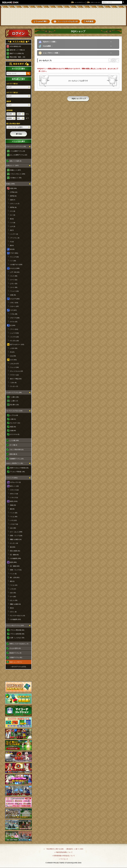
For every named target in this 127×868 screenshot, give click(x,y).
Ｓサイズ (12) (14, 490)
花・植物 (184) (15, 566)
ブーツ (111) (14, 329)
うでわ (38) (14, 314)
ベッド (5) (13, 574)
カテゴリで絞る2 (12, 93)
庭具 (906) (13, 562)
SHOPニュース (117, 21)
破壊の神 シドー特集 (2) (17, 50)
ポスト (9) (13, 612)
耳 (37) (12, 352)
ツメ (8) (13, 223)
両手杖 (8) (13, 207)
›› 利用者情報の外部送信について (63, 856)
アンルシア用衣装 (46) (17, 472)
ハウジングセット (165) (18, 174)
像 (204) (13, 547)
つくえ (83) (14, 517)
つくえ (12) (14, 585)
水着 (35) (13, 295)
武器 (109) (13, 188)
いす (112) (13, 520)
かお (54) (13, 356)
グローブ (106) (15, 318)
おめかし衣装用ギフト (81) (15, 463)
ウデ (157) (13, 310)
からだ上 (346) (15, 268)
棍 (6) (12, 219)
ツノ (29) (13, 261)
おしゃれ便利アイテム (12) (19, 155)
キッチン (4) (14, 543)
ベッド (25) (14, 513)
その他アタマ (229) (16, 264)
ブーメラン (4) (15, 238)
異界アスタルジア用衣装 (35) (19, 468)
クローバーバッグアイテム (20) (16, 146)
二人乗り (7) (14, 401)
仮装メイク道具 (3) (15, 161)
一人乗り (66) (14, 397)
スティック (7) (15, 204)
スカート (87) (14, 306)
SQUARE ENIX (10, 2)
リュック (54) (14, 367)
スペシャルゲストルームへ (19, 676)
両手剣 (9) (13, 196)
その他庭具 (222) (16, 619)
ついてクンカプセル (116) (14, 411)
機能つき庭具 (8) (15, 604)
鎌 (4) (12, 245)
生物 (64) (13, 431)
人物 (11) (13, 419)
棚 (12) (12, 581)
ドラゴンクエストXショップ (64, 13)
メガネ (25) (14, 348)
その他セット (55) (16, 178)
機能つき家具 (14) (16, 539)
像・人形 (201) (15, 577)
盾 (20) (12, 249)
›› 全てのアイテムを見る (18, 667)
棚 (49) (12, 509)
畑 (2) (12, 608)
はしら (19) (14, 600)
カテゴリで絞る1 (12, 84)
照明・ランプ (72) (16, 570)
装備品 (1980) (10, 184)
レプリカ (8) (14, 415)
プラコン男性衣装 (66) (17, 630)
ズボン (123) (14, 303)
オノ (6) (13, 215)
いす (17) (13, 589)
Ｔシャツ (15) (14, 291)
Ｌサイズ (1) (14, 498)
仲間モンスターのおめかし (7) (19, 644)
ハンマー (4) (14, 234)
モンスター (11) (15, 423)
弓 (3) (12, 242)
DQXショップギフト (16, 662)
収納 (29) (13, 505)
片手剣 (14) (14, 192)
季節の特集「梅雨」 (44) (17, 57)
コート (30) (14, 287)
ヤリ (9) (13, 211)
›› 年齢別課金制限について (63, 852)
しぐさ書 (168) (14, 440)
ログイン (18, 33)
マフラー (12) (14, 375)
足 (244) (13, 325)
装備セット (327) (16, 170)
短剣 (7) (13, 200)
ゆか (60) (13, 528)
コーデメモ (117, 17)
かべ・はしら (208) (16, 532)
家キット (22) (14, 486)
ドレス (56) (14, 276)
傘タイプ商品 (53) (16, 379)
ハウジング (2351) (12, 478)
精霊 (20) (13, 427)
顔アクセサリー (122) (17, 344)
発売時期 (9, 110)
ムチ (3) (13, 226)
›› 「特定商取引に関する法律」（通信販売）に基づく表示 (63, 849)
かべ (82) (13, 597)
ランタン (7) (14, 386)
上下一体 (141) (15, 272)
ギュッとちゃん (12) (17, 371)
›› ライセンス (63, 859)
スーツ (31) (14, 280)
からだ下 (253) (15, 299)
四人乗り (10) (14, 405)
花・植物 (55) (14, 555)
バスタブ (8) (14, 524)
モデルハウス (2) (15, 482)
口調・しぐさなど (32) (17, 638)
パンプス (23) (14, 337)
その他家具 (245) (16, 558)
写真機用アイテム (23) (16, 459)
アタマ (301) (14, 253)
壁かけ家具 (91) (15, 551)
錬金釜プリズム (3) (15, 653)
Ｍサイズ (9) (14, 494)
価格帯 (9, 101)
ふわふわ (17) (14, 363)
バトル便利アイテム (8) (18, 151)
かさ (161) (13, 360)
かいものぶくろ (117, 13)
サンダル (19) (14, 341)
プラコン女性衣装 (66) (17, 634)
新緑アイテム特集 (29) (17, 53)
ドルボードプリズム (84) (14, 392)
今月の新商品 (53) (15, 46)
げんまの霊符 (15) (15, 648)
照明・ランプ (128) (16, 536)
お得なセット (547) (12, 166)
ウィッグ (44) (14, 257)
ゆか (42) (13, 593)
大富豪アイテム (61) (16, 657)
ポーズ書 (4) (13, 445)
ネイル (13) (14, 322)
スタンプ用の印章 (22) (16, 450)
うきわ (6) (13, 383)
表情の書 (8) (13, 454)
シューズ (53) (14, 333)
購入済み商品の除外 (13, 124)
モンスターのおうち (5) (18, 616)
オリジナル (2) (15, 434)
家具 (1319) (14, 501)
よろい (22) (14, 284)
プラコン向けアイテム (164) (15, 625)
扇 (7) (12, 230)
